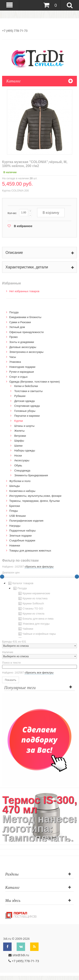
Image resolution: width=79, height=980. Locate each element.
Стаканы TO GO (30, 609)
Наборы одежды (25, 451)
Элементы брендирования (31, 475)
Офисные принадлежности (26, 332)
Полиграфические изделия (26, 521)
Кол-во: (12, 213)
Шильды (15, 486)
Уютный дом (17, 327)
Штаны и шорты (24, 426)
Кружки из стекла (31, 614)
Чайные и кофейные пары (37, 634)
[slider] (77, 577)
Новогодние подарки (22, 367)
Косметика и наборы (22, 491)
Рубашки (20, 396)
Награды (15, 526)
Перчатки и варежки (27, 416)
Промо (13, 337)
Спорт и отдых (18, 377)
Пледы (14, 511)
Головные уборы (25, 411)
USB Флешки (17, 516)
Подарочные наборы (22, 531)
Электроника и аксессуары (26, 352)
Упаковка (15, 362)
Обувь (18, 465)
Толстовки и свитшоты (29, 391)
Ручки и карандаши (22, 372)
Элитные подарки (20, 536)
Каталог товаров (20, 583)
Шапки (18, 446)
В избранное (23, 226)
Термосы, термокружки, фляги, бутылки (34, 501)
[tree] (39, 609)
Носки (18, 456)
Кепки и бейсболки (26, 386)
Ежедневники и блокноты (25, 317)
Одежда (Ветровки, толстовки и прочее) (35, 382)
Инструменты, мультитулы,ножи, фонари (35, 496)
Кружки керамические (34, 593)
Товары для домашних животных (30, 551)
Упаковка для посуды (33, 624)
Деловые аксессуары (23, 347)
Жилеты (19, 431)
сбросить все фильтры (39, 567)
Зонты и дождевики (22, 342)
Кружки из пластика (32, 598)
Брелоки (15, 506)
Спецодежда (22, 471)
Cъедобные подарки (22, 540)
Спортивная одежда (27, 406)
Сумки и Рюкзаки (20, 322)
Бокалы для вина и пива (35, 619)
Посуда (14, 312)
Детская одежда (25, 401)
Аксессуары (22, 460)
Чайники (25, 629)
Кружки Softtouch (31, 604)
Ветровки (20, 436)
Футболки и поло (20, 481)
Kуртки (19, 421)
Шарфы (19, 441)
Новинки (15, 546)
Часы (13, 357)
